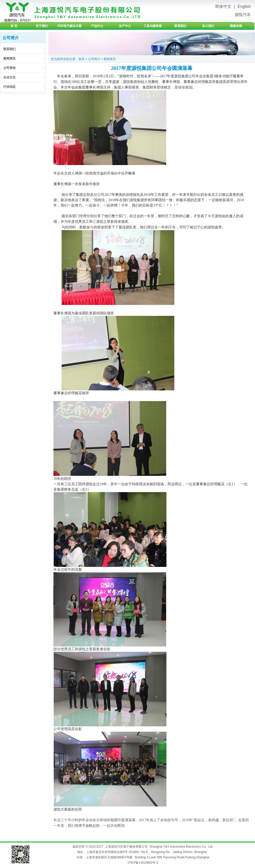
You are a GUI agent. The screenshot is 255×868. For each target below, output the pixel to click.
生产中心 (125, 26)
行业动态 (9, 87)
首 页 (14, 26)
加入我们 (208, 26)
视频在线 (236, 26)
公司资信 (9, 68)
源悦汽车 (243, 15)
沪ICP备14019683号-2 (143, 863)
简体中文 (223, 6)
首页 (81, 59)
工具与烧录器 (153, 26)
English (244, 6)
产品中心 (97, 26)
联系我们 (180, 26)
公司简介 (94, 59)
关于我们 (42, 26)
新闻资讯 (9, 58)
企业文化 (9, 77)
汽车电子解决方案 (69, 26)
